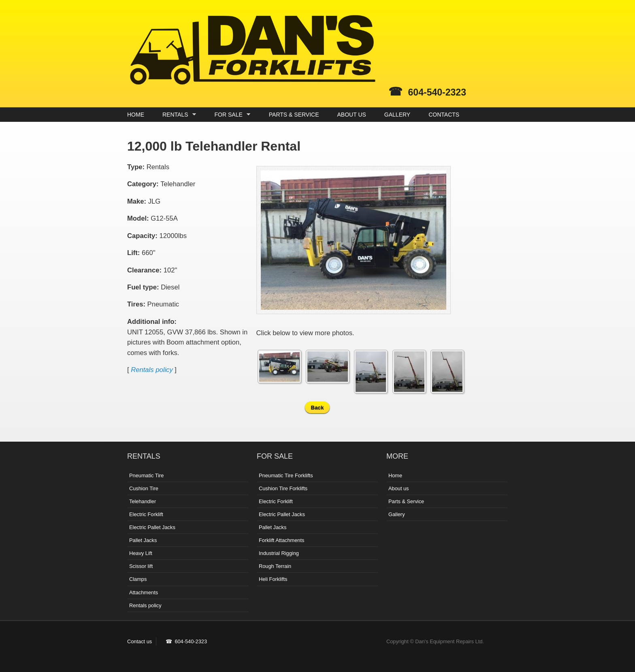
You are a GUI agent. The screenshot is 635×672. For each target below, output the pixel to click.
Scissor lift (141, 566)
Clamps (138, 579)
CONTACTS (444, 115)
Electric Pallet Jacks (152, 527)
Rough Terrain (275, 566)
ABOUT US (352, 115)
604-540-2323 (437, 92)
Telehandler (143, 501)
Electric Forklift (146, 514)
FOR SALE (231, 115)
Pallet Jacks (143, 540)
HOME (136, 115)
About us (399, 488)
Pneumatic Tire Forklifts (286, 475)
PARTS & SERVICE (294, 115)
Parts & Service (406, 501)
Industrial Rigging (279, 553)
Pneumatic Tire (146, 475)
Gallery (397, 514)
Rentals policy (152, 370)
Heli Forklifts (273, 579)
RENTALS (177, 115)
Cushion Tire (144, 488)
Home (395, 475)
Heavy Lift (141, 553)
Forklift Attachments (281, 540)
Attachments (144, 592)
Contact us (140, 641)
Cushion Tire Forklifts (283, 488)
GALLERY (397, 115)
